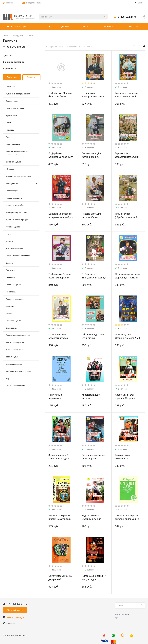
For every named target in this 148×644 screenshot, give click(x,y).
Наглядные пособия (15, 248)
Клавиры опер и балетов (17, 212)
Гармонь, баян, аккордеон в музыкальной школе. (126, 459)
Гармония (10, 130)
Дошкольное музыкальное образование (17, 153)
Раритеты (10, 306)
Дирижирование (13, 144)
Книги (8, 234)
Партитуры (11, 270)
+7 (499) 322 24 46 (17, 604)
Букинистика (11, 115)
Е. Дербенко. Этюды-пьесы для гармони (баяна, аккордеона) (60, 278)
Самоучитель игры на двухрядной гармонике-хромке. (128, 519)
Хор (8, 378)
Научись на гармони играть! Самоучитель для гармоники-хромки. (61, 519)
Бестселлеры (12, 101)
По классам (21, 292)
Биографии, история (15, 108)
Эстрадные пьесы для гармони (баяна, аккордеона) (94, 459)
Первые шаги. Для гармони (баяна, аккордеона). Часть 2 (93, 157)
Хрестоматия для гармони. (91, 397)
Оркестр (10, 263)
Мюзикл (9, 241)
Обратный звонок (15, 610)
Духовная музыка (14, 162)
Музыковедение (13, 227)
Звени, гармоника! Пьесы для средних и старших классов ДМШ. (61, 459)
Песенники (11, 277)
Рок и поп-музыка (14, 321)
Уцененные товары (14, 364)
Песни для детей (13, 285)
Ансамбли (10, 87)
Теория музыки (13, 357)
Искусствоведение (14, 198)
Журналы (10, 169)
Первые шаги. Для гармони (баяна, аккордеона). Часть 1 (93, 217)
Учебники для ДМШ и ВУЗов (18, 371)
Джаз (8, 137)
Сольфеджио (12, 328)
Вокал (9, 123)
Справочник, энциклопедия (18, 335)
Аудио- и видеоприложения (18, 94)
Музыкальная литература (17, 220)
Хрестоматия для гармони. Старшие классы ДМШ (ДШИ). (126, 398)
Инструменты (21, 184)
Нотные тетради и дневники (18, 256)
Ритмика (10, 313)
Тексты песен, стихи (15, 350)
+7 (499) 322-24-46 (127, 17)
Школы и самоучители (16, 386)
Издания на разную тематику (19, 176)
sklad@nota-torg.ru (34, 3)
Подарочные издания (15, 299)
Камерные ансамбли (15, 205)
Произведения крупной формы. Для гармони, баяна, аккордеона (127, 278)
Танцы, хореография (15, 342)
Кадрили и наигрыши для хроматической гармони (126, 97)
